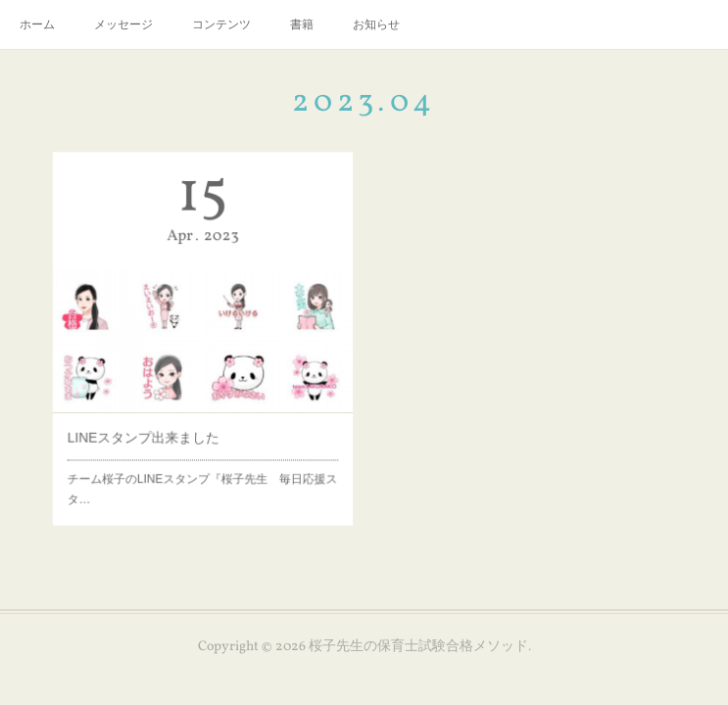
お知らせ (376, 24)
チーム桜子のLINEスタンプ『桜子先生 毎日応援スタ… (202, 476)
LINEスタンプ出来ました (148, 429)
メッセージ (123, 24)
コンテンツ (221, 24)
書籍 (302, 24)
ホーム (37, 24)
